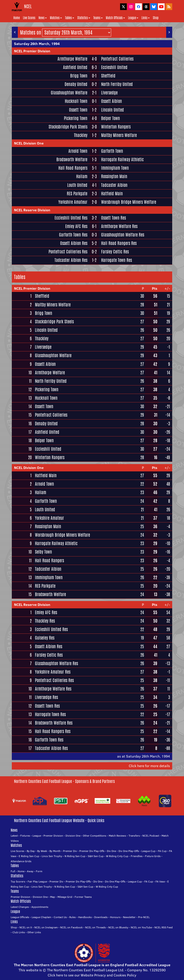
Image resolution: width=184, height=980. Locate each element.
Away (30, 871)
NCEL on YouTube (141, 927)
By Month (55, 851)
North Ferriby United (117, 84)
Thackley (81, 135)
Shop (156, 18)
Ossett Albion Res (74, 243)
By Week (42, 851)
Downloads (101, 917)
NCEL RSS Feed (164, 927)
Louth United (77, 185)
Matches (56, 18)
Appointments (40, 907)
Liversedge (109, 93)
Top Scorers (18, 881)
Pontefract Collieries (117, 59)
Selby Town (43, 552)
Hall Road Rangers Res (119, 243)
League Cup (148, 851)
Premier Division (53, 836)
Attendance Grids (21, 861)
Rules (73, 917)
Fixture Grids (153, 856)
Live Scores (29, 18)
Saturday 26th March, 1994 (37, 44)
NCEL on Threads (95, 927)
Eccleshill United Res (71, 218)
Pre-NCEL (144, 917)
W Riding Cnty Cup (117, 856)
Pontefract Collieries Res (68, 252)
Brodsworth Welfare (72, 159)
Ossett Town (78, 110)
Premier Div (70, 851)
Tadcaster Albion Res (71, 260)
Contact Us (60, 917)
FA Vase (160, 881)
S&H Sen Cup (96, 856)
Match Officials (115, 18)
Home (17, 18)
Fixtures (25, 836)
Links (146, 18)
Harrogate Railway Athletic (122, 159)
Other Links (34, 932)
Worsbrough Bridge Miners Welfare (129, 202)
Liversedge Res (46, 697)
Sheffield (108, 76)
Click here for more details (149, 766)
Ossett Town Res (113, 218)
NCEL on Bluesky (118, 927)
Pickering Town (76, 118)
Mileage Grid (65, 897)
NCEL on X (26, 927)
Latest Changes (20, 907)
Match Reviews (117, 836)
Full (13, 871)
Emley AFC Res (76, 226)
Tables (70, 18)
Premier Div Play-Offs (92, 851)
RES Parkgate (77, 194)
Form (39, 871)
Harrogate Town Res (117, 260)
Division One (73, 836)
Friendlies (137, 856)
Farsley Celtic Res (115, 252)
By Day (31, 851)
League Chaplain (41, 917)
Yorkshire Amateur (73, 202)
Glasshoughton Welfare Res (123, 235)
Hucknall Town (76, 101)
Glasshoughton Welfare (69, 93)
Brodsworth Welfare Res (54, 723)
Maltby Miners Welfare (119, 135)
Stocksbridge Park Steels (68, 127)
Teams (98, 18)
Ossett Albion (111, 101)
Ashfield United (75, 67)
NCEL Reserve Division (32, 210)
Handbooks (85, 917)
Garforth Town (112, 151)
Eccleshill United (114, 67)
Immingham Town (115, 168)
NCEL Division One (29, 143)
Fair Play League (37, 881)
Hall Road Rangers (73, 168)
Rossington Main (114, 176)
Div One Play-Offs (129, 851)
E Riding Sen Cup (29, 856)
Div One (111, 851)
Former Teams (83, 897)
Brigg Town (79, 76)
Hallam (82, 176)
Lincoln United (112, 110)
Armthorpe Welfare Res (119, 226)
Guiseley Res (45, 638)
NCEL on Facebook (71, 927)
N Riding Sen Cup (75, 856)
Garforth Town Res (73, 235)
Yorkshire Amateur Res (53, 672)
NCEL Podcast (151, 836)
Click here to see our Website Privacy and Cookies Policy (92, 975)
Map (53, 897)
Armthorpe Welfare (72, 59)
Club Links (19, 932)
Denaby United (76, 84)
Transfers (134, 836)
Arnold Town (78, 151)
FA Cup (162, 851)
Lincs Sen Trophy (52, 856)
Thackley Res (45, 621)
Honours (115, 917)
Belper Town (110, 118)
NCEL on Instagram (46, 927)
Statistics (84, 18)
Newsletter (129, 917)
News (43, 18)
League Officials (20, 917)
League (133, 18)
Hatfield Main (112, 194)
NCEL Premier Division (32, 51)
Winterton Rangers (116, 127)
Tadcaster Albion (114, 185)
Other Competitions (95, 836)
